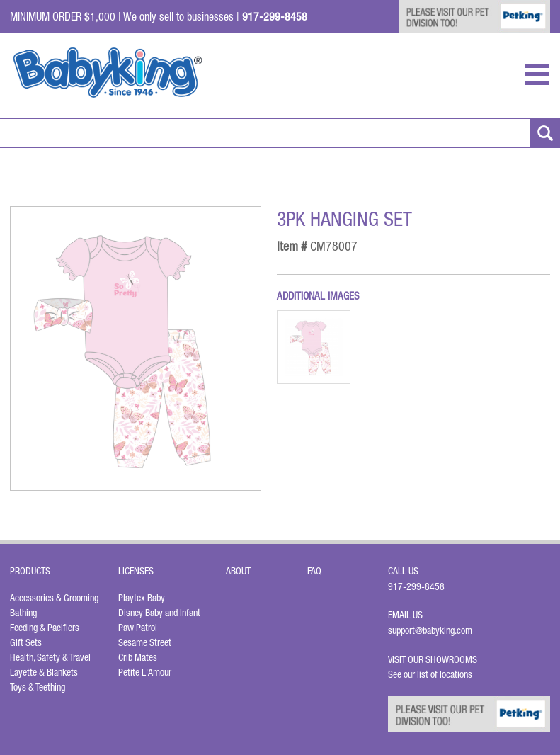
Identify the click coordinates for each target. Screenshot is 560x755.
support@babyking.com (430, 630)
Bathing (23, 613)
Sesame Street (145, 642)
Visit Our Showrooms (435, 659)
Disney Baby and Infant (159, 613)
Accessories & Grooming (54, 598)
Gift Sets (26, 642)
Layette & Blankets (44, 672)
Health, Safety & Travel (50, 657)
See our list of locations (430, 674)
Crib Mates (138, 657)
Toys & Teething (38, 687)
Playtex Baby (142, 598)
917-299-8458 (416, 586)
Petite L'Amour (145, 672)
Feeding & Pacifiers (45, 628)
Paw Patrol (138, 628)
